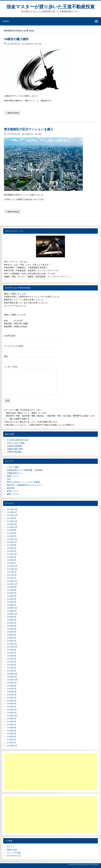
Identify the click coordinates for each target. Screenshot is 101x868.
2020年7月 (12, 572)
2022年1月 (11, 551)
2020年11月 (12, 569)
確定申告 (11, 488)
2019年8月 (12, 590)
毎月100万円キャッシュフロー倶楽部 (23, 482)
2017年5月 (11, 659)
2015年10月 (12, 716)
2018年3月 (12, 635)
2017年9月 (12, 650)
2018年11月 (12, 611)
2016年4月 (12, 698)
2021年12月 (12, 554)
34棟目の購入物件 (16, 39)
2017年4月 (12, 662)
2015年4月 (12, 734)
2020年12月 (12, 566)
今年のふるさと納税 (16, 443)
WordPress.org (14, 856)
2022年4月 (12, 548)
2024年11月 (12, 512)
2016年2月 (12, 704)
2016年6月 (12, 692)
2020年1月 (12, 578)
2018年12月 (12, 608)
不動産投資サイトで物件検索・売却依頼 (25, 470)
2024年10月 (12, 515)
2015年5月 (11, 731)
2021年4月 (12, 557)
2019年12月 (12, 581)
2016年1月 (11, 707)
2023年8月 (12, 530)
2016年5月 (12, 695)
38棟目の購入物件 (15, 449)
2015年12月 (12, 710)
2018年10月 (12, 614)
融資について (13, 494)
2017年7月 (11, 653)
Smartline (94, 864)
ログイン (11, 847)
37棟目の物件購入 (15, 452)
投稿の (12, 850)
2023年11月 (12, 524)
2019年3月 (12, 599)
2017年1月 (11, 671)
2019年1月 (11, 605)
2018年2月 (12, 638)
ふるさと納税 (13, 467)
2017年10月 (12, 647)
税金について (13, 491)
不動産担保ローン (15, 473)
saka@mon (29, 44)
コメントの (14, 853)
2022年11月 (12, 542)
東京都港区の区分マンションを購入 (29, 129)
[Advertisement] (51, 772)
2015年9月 (12, 719)
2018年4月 (12, 632)
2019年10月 (12, 584)
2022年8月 (12, 545)
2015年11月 (12, 713)
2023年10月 (12, 527)
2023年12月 (12, 521)
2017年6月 (12, 656)
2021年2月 (11, 560)
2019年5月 (12, 596)
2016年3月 (12, 701)
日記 (40, 44)
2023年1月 (11, 536)
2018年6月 (12, 626)
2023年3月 (12, 533)
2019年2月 (12, 602)
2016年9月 (12, 683)
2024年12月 (12, 509)
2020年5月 (12, 575)
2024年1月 (12, 518)
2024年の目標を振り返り (18, 440)
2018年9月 (12, 617)
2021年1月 (11, 563)
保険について (13, 476)
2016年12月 (12, 674)
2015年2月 (11, 740)
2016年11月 (12, 677)
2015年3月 (11, 737)
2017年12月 (12, 644)
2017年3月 (11, 665)
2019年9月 (12, 587)
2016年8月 (12, 686)
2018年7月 (12, 623)
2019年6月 (12, 593)
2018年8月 (12, 620)
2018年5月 (12, 629)
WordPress (82, 864)
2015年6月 (12, 728)
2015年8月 (12, 722)
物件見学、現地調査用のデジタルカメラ (25, 485)
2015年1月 (11, 743)
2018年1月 (11, 641)
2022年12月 (12, 539)
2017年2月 (11, 668)
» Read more (13, 113)
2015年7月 (11, 725)
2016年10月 (12, 680)
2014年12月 (12, 746)
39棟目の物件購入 (15, 446)
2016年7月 (12, 689)
